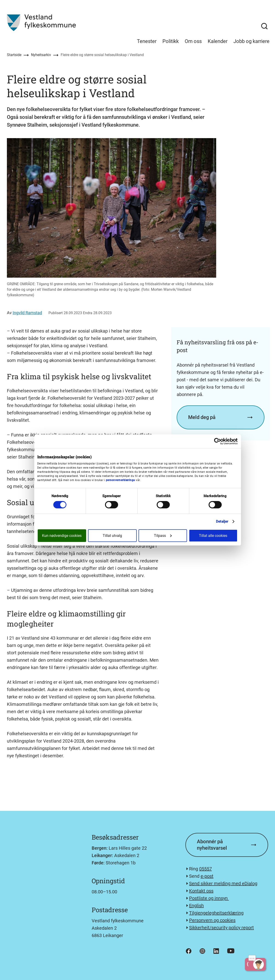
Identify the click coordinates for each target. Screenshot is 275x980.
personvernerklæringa (120, 480)
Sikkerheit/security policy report (221, 928)
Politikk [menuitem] (171, 41)
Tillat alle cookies (213, 536)
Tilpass (163, 536)
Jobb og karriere (251, 41)
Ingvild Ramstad (27, 313)
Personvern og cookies (212, 920)
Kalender (218, 41)
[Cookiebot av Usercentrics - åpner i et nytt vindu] (217, 441)
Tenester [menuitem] (147, 41)
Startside (14, 55)
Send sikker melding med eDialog (223, 883)
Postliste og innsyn (209, 898)
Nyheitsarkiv (41, 55)
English (196, 906)
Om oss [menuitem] (193, 41)
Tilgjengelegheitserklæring (216, 913)
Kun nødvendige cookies (62, 536)
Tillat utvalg (112, 536)
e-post (207, 876)
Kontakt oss (201, 891)
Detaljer (222, 521)
